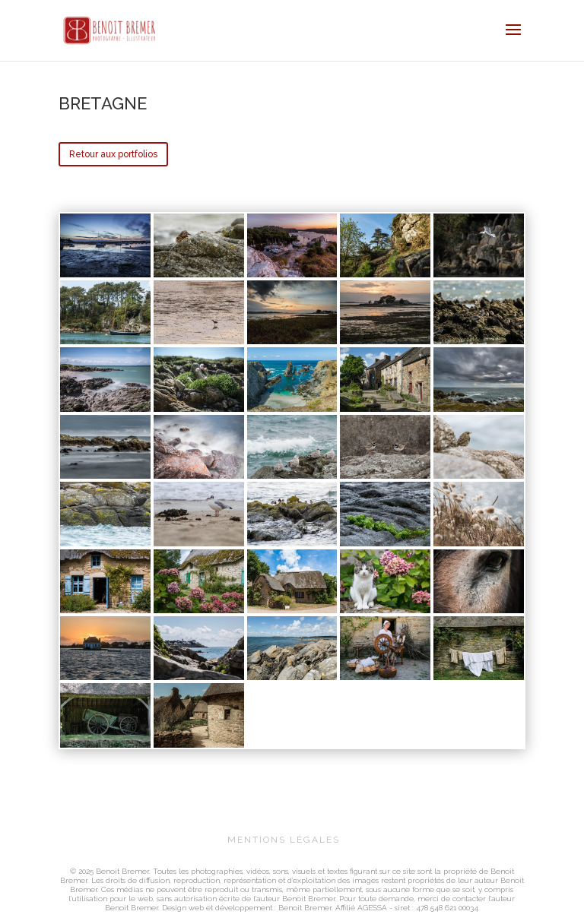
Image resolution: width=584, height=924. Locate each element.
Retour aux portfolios (113, 154)
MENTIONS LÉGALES (284, 840)
